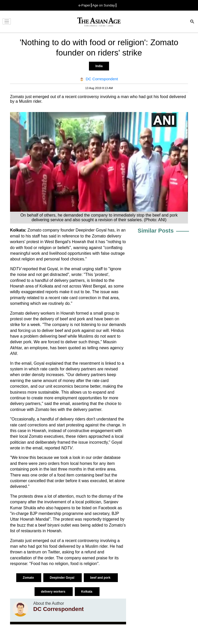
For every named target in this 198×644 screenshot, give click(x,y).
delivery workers (54, 592)
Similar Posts (156, 231)
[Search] (192, 22)
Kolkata (87, 592)
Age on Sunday (104, 5)
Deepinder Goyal (63, 578)
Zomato (29, 578)
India (99, 66)
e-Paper (84, 5)
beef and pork (101, 578)
